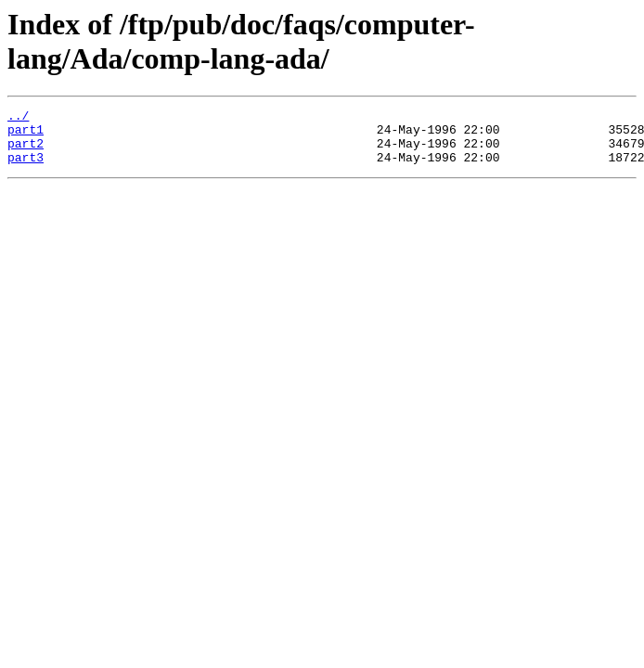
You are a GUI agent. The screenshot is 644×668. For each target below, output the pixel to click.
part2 (26, 151)
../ (18, 118)
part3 (26, 168)
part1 (26, 135)
